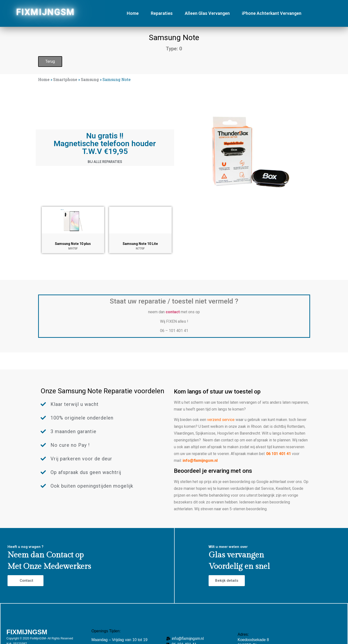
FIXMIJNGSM (46, 12)
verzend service (221, 420)
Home (133, 13)
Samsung (90, 79)
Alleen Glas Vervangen (207, 13)
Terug (50, 61)
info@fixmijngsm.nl (200, 461)
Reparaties (162, 13)
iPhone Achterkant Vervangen (272, 13)
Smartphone (65, 79)
